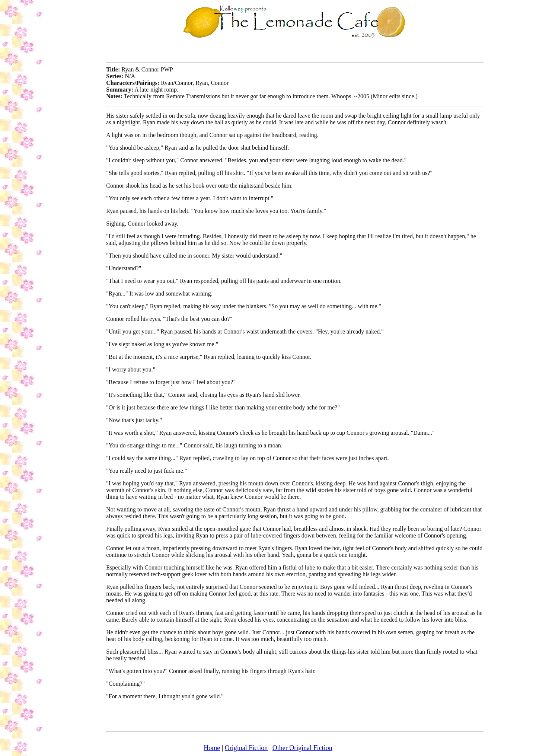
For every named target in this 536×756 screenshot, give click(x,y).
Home (212, 748)
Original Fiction (246, 748)
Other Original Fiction (302, 748)
